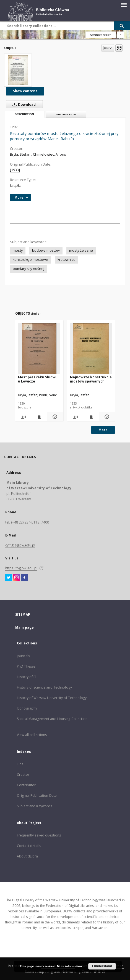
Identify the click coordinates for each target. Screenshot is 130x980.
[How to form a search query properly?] (120, 35)
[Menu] (124, 4)
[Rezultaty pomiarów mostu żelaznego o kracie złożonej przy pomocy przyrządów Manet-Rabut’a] (18, 70)
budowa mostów (46, 250)
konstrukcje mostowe (30, 260)
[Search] (122, 26)
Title (20, 764)
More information (69, 966)
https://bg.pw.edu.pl (21, 568)
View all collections (32, 735)
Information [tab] (66, 114)
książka (16, 186)
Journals (23, 656)
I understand (102, 966)
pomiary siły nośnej (28, 269)
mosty (18, 250)
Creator (23, 775)
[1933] (15, 170)
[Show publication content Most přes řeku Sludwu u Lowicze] (39, 417)
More (103, 430)
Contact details (29, 846)
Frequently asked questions (39, 835)
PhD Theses (26, 666)
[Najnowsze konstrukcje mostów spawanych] (91, 349)
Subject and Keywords (34, 806)
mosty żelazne (81, 250)
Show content (25, 91)
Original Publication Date (37, 796)
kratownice (67, 260)
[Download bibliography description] (23, 417)
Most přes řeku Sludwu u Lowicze (38, 379)
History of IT (27, 677)
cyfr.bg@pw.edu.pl (20, 545)
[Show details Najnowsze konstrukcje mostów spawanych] (106, 417)
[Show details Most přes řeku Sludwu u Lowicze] (54, 417)
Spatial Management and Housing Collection (52, 719)
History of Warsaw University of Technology (52, 698)
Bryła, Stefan (20, 154)
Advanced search (101, 35)
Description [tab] (24, 114)
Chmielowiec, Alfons (50, 154)
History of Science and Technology (44, 687)
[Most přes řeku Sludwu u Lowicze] (39, 349)
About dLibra (27, 856)
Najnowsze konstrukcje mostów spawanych (91, 379)
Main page (24, 627)
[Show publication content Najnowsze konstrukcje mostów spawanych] (91, 417)
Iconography (27, 708)
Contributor (26, 785)
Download (23, 104)
